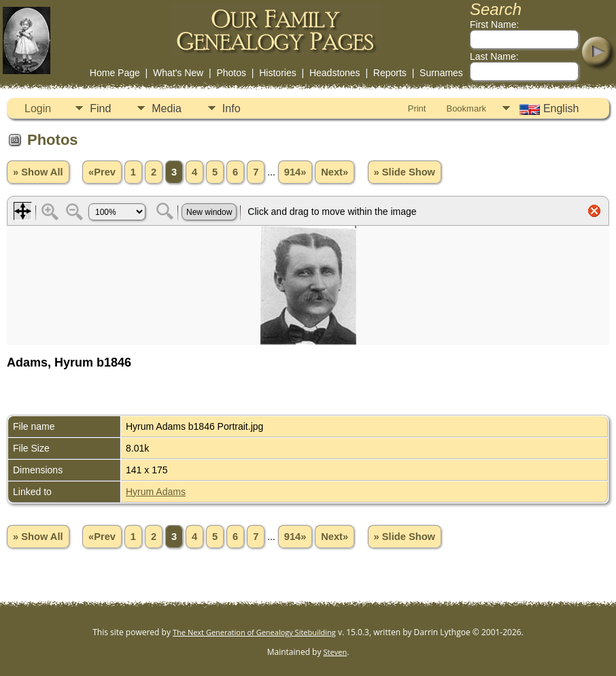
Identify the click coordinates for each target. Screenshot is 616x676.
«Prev (102, 172)
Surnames (441, 73)
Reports (390, 73)
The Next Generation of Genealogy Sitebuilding (254, 632)
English (548, 109)
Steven (336, 652)
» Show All (38, 172)
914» (295, 172)
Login (38, 108)
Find (100, 108)
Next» (335, 172)
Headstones (335, 73)
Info (232, 108)
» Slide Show (405, 172)
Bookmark (466, 108)
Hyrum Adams (156, 492)
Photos (231, 73)
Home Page (115, 73)
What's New (178, 73)
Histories (277, 73)
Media (167, 108)
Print (417, 108)
